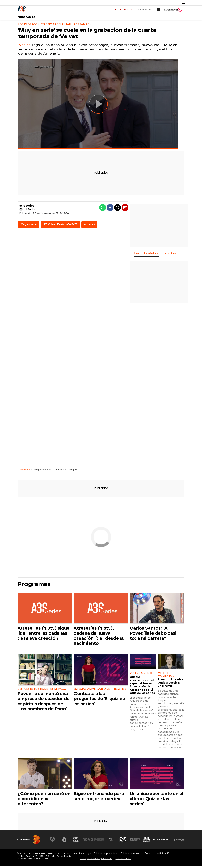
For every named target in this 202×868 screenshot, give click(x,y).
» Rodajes (71, 471)
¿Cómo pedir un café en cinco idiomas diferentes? (44, 800)
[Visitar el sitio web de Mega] (100, 841)
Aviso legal (85, 855)
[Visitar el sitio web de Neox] (76, 841)
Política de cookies (131, 855)
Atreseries (24, 471)
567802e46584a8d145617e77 (60, 226)
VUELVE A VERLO (141, 675)
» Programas (38, 471)
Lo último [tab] (169, 255)
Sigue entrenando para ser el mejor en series (99, 798)
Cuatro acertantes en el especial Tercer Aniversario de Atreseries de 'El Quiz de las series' (143, 687)
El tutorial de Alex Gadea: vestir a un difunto (170, 684)
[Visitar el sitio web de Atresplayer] (163, 841)
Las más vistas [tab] (146, 255)
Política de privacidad (106, 855)
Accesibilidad (123, 860)
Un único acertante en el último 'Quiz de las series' (156, 800)
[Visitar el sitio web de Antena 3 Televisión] (53, 841)
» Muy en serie (55, 471)
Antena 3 (89, 226)
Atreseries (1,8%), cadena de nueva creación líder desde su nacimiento (99, 637)
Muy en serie (29, 226)
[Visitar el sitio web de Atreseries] (111, 841)
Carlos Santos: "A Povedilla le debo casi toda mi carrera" (153, 635)
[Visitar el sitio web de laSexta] (64, 841)
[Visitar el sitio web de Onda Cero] (123, 841)
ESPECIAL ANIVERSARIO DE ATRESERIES (100, 691)
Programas (26, 18)
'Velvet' (24, 47)
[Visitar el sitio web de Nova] (88, 841)
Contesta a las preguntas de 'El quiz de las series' (99, 700)
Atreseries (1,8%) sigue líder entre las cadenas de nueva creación (43, 635)
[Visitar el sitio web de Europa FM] (135, 841)
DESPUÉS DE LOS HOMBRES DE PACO (42, 691)
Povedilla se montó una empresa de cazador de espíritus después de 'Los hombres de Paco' (44, 703)
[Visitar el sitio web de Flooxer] (179, 841)
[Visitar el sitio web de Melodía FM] (147, 841)
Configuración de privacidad (96, 860)
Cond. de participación (157, 855)
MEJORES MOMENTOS (166, 676)
